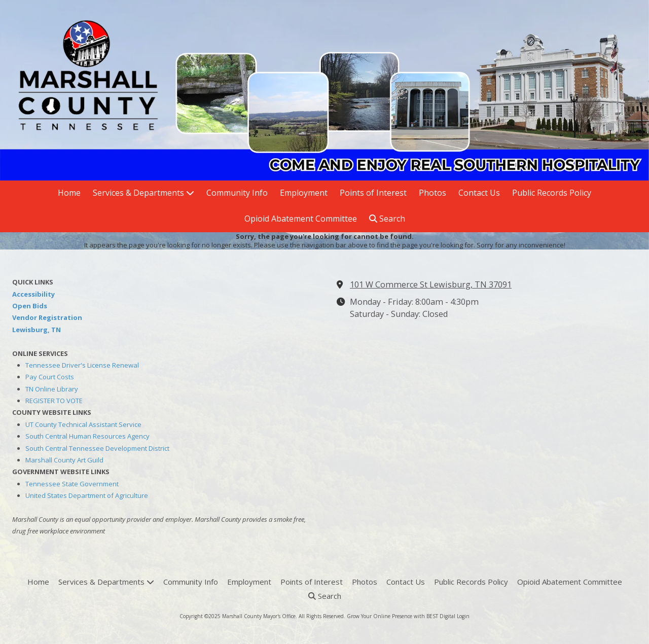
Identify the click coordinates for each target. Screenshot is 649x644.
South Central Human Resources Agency (87, 436)
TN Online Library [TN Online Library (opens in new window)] (52, 389)
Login (463, 616)
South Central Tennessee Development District (97, 448)
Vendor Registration (47, 317)
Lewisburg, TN (37, 330)
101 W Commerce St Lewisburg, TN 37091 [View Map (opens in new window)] (431, 284)
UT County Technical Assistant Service (83, 424)
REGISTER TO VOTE (54, 401)
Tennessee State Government (72, 484)
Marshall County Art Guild (64, 460)
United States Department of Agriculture (87, 495)
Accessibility (33, 294)
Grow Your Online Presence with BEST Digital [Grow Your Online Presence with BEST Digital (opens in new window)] (401, 616)
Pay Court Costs (50, 377)
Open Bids (30, 306)
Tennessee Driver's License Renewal (82, 365)
